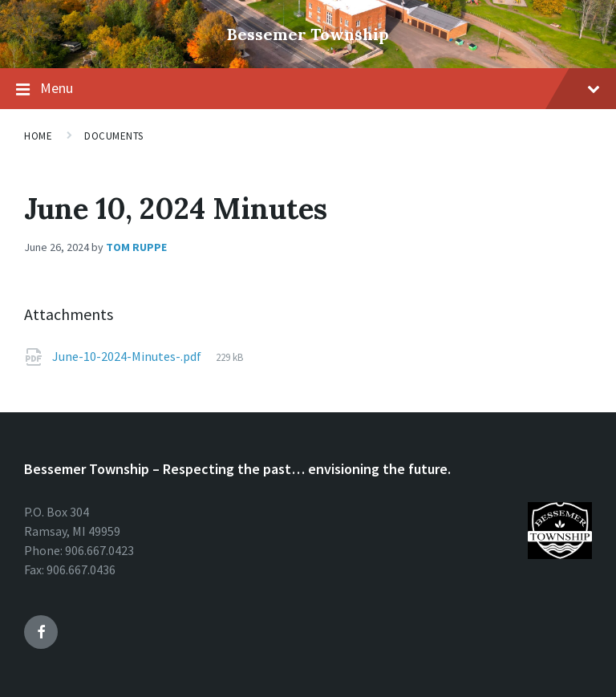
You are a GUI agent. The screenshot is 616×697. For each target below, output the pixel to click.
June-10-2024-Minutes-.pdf (127, 356)
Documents (114, 136)
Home (38, 136)
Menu (320, 88)
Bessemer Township (308, 34)
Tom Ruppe (136, 247)
